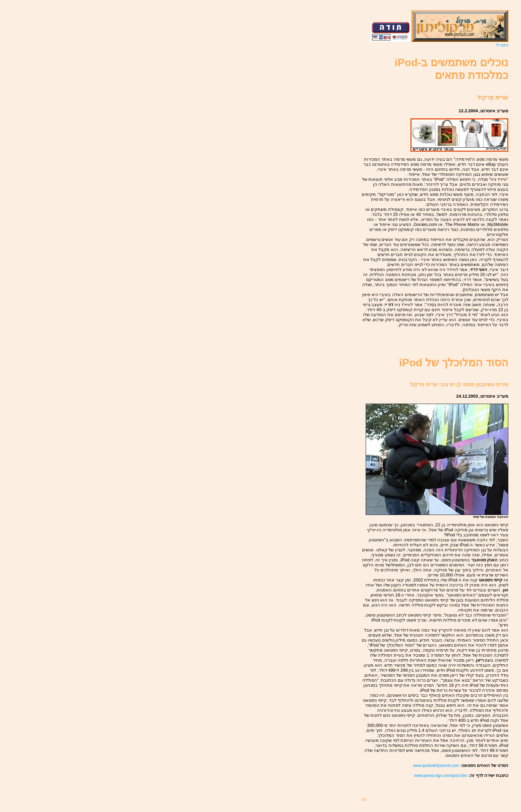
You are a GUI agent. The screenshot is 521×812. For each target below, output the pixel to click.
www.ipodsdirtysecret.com (436, 766)
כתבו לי (502, 45)
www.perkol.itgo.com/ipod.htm (441, 776)
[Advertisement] (469, 342)
